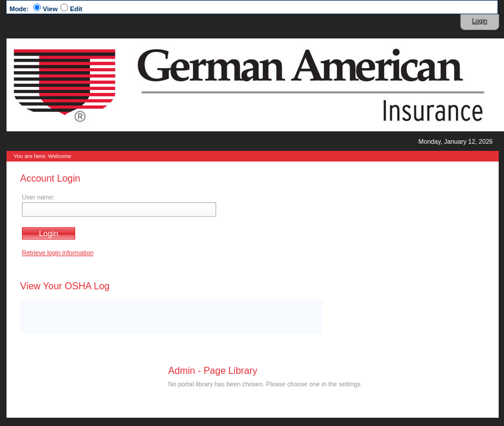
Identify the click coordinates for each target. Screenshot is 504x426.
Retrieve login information (58, 253)
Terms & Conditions (266, 391)
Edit (76, 9)
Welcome (60, 156)
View (50, 9)
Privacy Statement (317, 391)
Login (480, 21)
